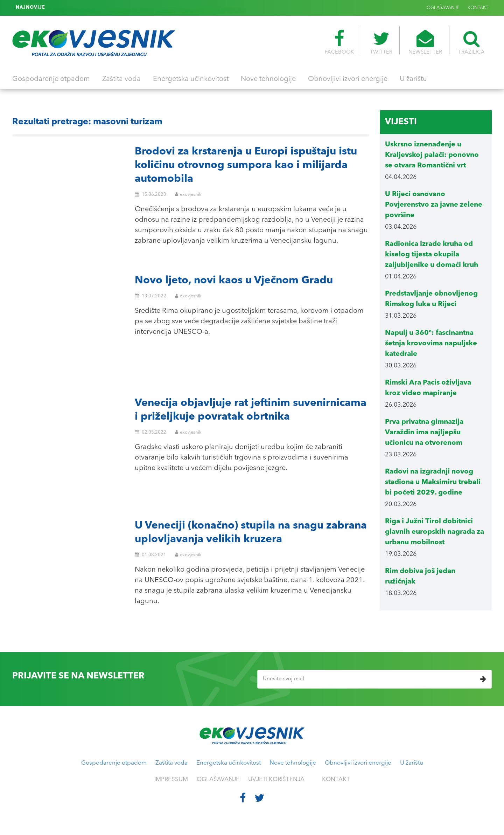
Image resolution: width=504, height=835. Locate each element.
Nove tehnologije (268, 79)
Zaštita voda (121, 79)
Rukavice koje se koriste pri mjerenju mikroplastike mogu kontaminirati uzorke (137, 8)
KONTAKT (478, 8)
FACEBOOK (339, 42)
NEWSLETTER (425, 42)
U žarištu (413, 79)
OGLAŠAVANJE (443, 8)
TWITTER (381, 42)
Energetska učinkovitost (191, 79)
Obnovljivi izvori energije (348, 79)
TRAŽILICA (471, 42)
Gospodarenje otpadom (51, 79)
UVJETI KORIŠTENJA (276, 779)
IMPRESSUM (171, 779)
